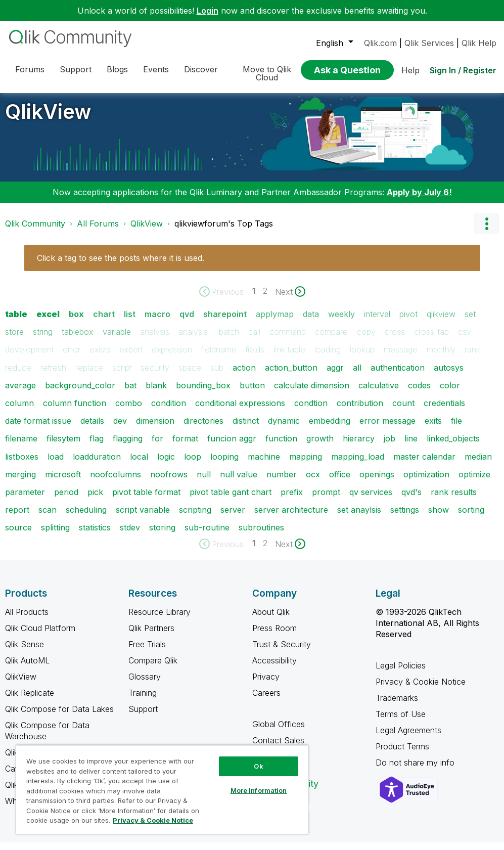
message (401, 357)
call (254, 339)
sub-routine (207, 535)
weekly (341, 322)
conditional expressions (240, 411)
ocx (313, 482)
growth (320, 446)
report (17, 517)
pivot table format (146, 500)
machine (264, 464)
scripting (195, 517)
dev (120, 428)
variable (117, 339)
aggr (335, 375)
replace (89, 375)
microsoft (63, 482)
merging (20, 482)
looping (224, 464)
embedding (330, 428)
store (14, 339)
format (185, 446)
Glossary (145, 684)
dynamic (284, 428)
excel (48, 322)
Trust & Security (282, 652)
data (311, 322)
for (157, 446)
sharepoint (225, 322)
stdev (130, 535)
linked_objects (453, 446)
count (403, 411)
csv (465, 339)
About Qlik (271, 619)
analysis (155, 339)
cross (395, 339)
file (456, 428)
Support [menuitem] (76, 69)
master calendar (424, 464)
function (281, 446)
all (357, 375)
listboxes (22, 464)
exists (100, 357)
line (411, 446)
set (470, 322)
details (92, 428)
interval (377, 322)
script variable (143, 517)
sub (217, 375)
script (122, 375)
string (43, 339)
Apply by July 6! (419, 200)
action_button (291, 375)
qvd (187, 322)
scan (48, 517)
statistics (95, 535)
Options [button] (486, 231)
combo (129, 411)
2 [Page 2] (265, 298)
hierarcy (359, 446)
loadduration (97, 464)
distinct (246, 428)
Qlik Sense (25, 652)
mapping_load (358, 464)
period (66, 500)
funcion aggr (232, 446)
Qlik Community (35, 231)
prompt (326, 500)
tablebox (78, 339)
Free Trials (147, 652)
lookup (362, 357)
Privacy (266, 684)
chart (104, 322)
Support (143, 717)
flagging (128, 446)
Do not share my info (416, 770)
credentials (444, 411)
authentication (398, 375)
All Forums (98, 231)
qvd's (411, 500)
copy (366, 339)
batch (229, 339)
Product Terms (402, 754)
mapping (306, 464)
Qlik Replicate (30, 700)
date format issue (38, 428)
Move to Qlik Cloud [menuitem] (267, 73)
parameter (25, 500)
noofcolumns (116, 482)
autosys (449, 375)
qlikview (441, 322)
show (439, 517)
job (390, 446)
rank (472, 357)
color (450, 393)
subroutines (261, 535)
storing (162, 535)
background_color (80, 393)
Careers (266, 700)
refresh (53, 375)
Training (143, 700)
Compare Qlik (153, 668)
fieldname (219, 357)
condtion (311, 411)
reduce (18, 375)
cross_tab (431, 339)
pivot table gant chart (231, 500)
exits (433, 428)
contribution (360, 411)
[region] (162, 789)
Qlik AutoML (27, 668)
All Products (27, 619)
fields (255, 357)
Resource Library (159, 619)
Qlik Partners (151, 636)
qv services (371, 500)
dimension (155, 428)
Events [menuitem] (156, 69)
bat (130, 393)
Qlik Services (429, 43)
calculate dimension (312, 393)
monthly (441, 357)
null (204, 482)
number (282, 482)
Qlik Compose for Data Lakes (59, 717)
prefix (292, 500)
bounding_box (203, 393)
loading (328, 357)
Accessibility (274, 668)
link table (289, 357)
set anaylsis (359, 517)
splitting (55, 535)
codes (419, 393)
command (288, 339)
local (139, 464)
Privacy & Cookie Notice (421, 689)
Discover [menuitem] (201, 69)
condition (169, 411)
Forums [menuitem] (30, 69)
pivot (408, 322)
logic (166, 464)
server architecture (291, 517)
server (233, 517)
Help (410, 70)
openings (377, 482)
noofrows (169, 482)
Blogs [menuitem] (117, 69)
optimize (474, 482)
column (19, 411)
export (131, 357)
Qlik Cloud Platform (40, 636)
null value (239, 482)
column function (75, 411)
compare (331, 339)
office (340, 482)
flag (97, 446)
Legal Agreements (408, 738)
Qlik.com (380, 43)
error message (387, 428)
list (130, 322)
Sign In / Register (463, 70)
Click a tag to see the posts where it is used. (121, 265)
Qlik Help (479, 43)
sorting (471, 517)
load (56, 464)
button (252, 393)
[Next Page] (290, 299)
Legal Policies (401, 673)
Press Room (274, 636)
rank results (454, 500)
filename (21, 446)
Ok (258, 766)
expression (172, 357)
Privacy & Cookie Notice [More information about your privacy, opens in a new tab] (153, 820)
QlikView (48, 119)
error (72, 357)
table (16, 322)
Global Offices (279, 732)
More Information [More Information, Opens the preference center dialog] (259, 790)
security (155, 375)
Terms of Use (401, 722)
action (244, 375)
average (20, 393)
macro (157, 322)
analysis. (194, 339)
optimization (426, 482)
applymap (275, 322)
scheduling (86, 517)
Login (208, 11)
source (18, 535)
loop (193, 464)
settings (405, 517)
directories (203, 428)
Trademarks (397, 705)
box (76, 322)
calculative (379, 393)
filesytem (63, 446)
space (190, 375)
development (29, 357)
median (478, 464)
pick (95, 500)
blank (156, 393)
